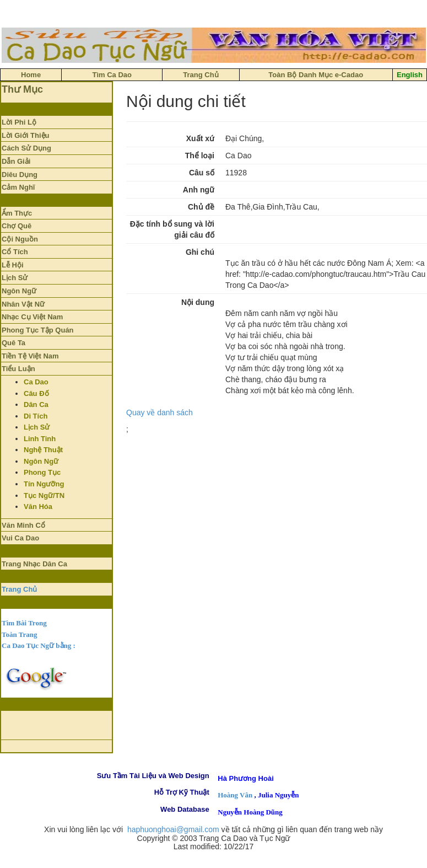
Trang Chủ (19, 589)
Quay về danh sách (160, 412)
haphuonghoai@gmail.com (173, 829)
